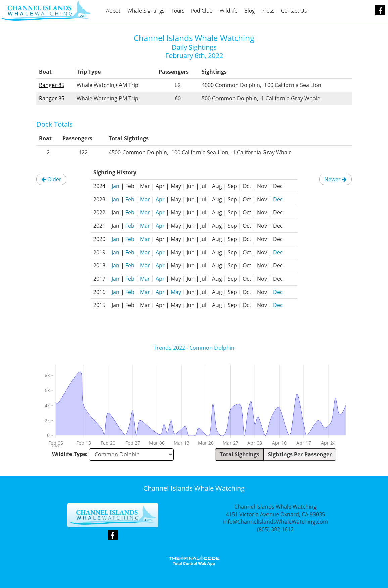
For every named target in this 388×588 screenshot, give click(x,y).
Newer (335, 179)
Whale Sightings (146, 11)
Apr (160, 199)
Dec (278, 199)
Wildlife (229, 11)
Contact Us (294, 11)
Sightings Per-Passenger (300, 454)
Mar (145, 199)
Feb (130, 199)
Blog (250, 11)
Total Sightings (239, 454)
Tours (178, 11)
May (176, 292)
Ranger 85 (52, 85)
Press (268, 11)
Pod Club (202, 11)
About (113, 11)
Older (51, 179)
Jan (116, 186)
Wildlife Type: (70, 454)
